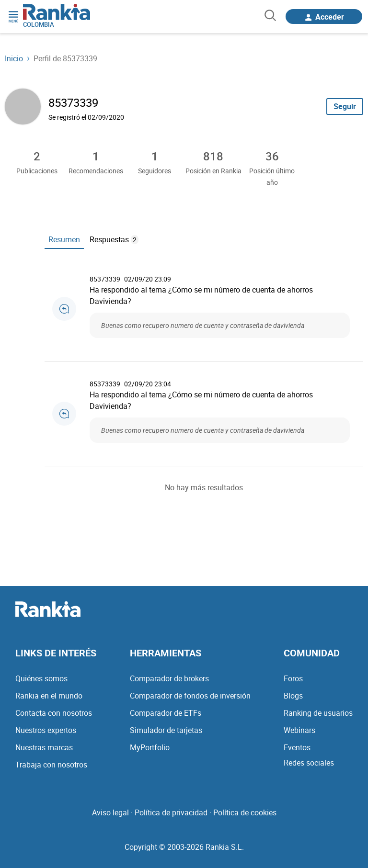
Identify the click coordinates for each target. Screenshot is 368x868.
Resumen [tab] (64, 239)
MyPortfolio (150, 747)
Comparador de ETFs (166, 713)
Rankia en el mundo (49, 696)
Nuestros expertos (46, 730)
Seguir (345, 106)
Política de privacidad (171, 812)
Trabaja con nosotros (51, 765)
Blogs (293, 696)
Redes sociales (309, 763)
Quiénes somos (41, 678)
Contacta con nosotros (54, 713)
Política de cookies (245, 812)
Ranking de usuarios (318, 713)
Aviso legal (110, 812)
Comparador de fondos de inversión (190, 696)
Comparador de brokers (169, 678)
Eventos (297, 747)
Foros (293, 678)
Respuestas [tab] (114, 239)
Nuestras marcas (44, 747)
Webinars (299, 730)
